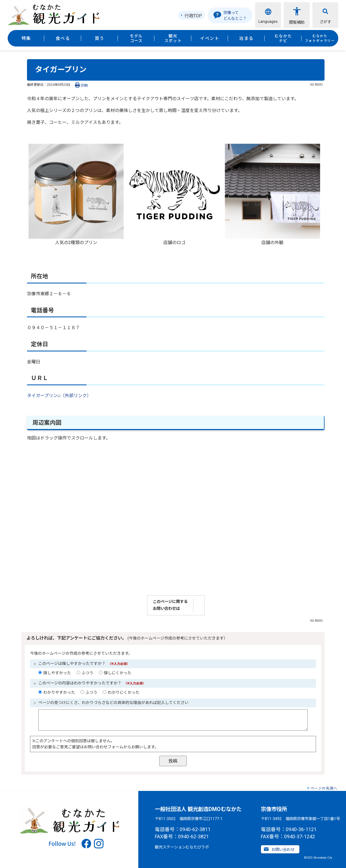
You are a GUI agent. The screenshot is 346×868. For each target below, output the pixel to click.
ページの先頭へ (324, 788)
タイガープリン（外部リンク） (59, 396)
